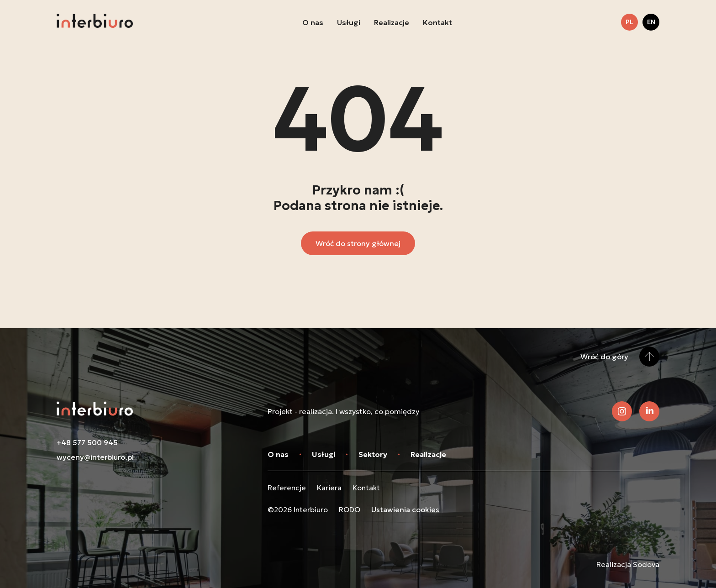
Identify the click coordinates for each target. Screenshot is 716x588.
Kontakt (437, 22)
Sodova (646, 564)
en (651, 22)
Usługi (349, 22)
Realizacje (392, 22)
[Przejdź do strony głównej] (95, 22)
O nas (313, 22)
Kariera (329, 488)
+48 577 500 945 (87, 442)
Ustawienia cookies (405, 509)
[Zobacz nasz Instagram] (622, 411)
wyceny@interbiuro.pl (95, 457)
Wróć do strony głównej (358, 243)
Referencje (287, 488)
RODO (350, 509)
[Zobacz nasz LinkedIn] (649, 411)
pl (629, 22)
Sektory (373, 454)
